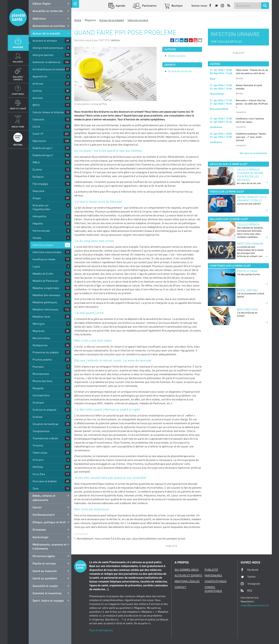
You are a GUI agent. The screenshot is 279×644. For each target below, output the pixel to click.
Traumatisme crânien (45, 438)
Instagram (250, 584)
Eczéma (37, 169)
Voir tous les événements (253, 153)
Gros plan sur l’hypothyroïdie (41, 207)
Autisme (38, 98)
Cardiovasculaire (44, 515)
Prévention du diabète (46, 352)
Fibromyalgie (40, 184)
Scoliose (37, 417)
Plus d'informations (101, 630)
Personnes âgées (44, 556)
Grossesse (39, 529)
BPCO (36, 105)
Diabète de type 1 (43, 148)
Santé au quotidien (45, 578)
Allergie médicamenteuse (48, 48)
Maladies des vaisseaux (46, 295)
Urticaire (38, 460)
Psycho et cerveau (44, 563)
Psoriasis (38, 367)
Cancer (37, 507)
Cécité (36, 126)
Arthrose (38, 83)
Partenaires (149, 6)
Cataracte (38, 119)
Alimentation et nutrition (49, 26)
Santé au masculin (45, 571)
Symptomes (18, 94)
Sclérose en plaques (44, 410)
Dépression (39, 141)
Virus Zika (39, 474)
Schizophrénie (41, 395)
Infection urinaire (43, 245)
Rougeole (38, 388)
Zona (35, 488)
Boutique (177, 6)
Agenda (120, 6)
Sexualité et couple (45, 586)
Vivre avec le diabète (45, 481)
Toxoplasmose (41, 431)
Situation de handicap (46, 424)
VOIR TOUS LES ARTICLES (226, 42)
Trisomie (38, 445)
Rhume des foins (42, 381)
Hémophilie (39, 216)
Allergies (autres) (43, 55)
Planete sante (18, 17)
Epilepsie (38, 177)
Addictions (39, 18)
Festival (18, 145)
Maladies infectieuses (45, 309)
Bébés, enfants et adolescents (44, 498)
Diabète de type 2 (43, 155)
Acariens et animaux (45, 41)
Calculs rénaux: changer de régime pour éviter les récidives (250, 175)
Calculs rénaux (248, 224)
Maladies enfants (18, 78)
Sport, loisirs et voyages (48, 600)
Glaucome (38, 191)
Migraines (39, 331)
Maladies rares (41, 316)
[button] (172, 40)
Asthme (37, 91)
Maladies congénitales (46, 288)
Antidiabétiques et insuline (49, 69)
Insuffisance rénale (44, 259)
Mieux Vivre (18, 127)
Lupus (36, 266)
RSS (246, 591)
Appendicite (40, 76)
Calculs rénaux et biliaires (48, 112)
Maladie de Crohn (43, 274)
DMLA (36, 162)
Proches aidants (42, 359)
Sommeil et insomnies (47, 593)
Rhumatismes (41, 374)
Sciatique (38, 402)
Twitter (248, 577)
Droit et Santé (18, 108)
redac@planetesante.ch (255, 605)
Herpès (37, 238)
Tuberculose (40, 453)
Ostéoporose (40, 345)
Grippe (37, 198)
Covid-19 (38, 134)
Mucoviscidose (41, 338)
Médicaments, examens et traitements (50, 546)
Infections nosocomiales (47, 252)
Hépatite (38, 223)
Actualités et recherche (48, 11)
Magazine (18, 47)
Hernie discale (41, 231)
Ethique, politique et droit (49, 522)
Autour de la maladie (46, 33)
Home (78, 20)
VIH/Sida (38, 467)
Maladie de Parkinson (45, 281)
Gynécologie (40, 537)
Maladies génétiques (45, 302)
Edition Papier (42, 3)
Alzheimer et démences (46, 62)
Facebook (250, 570)
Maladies (18, 62)
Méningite (39, 324)
